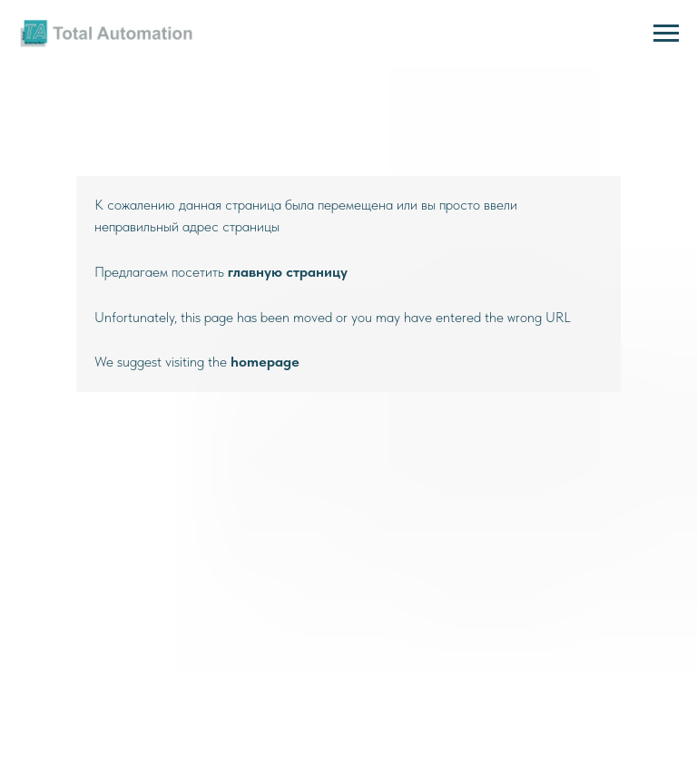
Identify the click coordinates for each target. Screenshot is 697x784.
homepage (265, 362)
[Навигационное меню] (666, 34)
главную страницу (288, 272)
